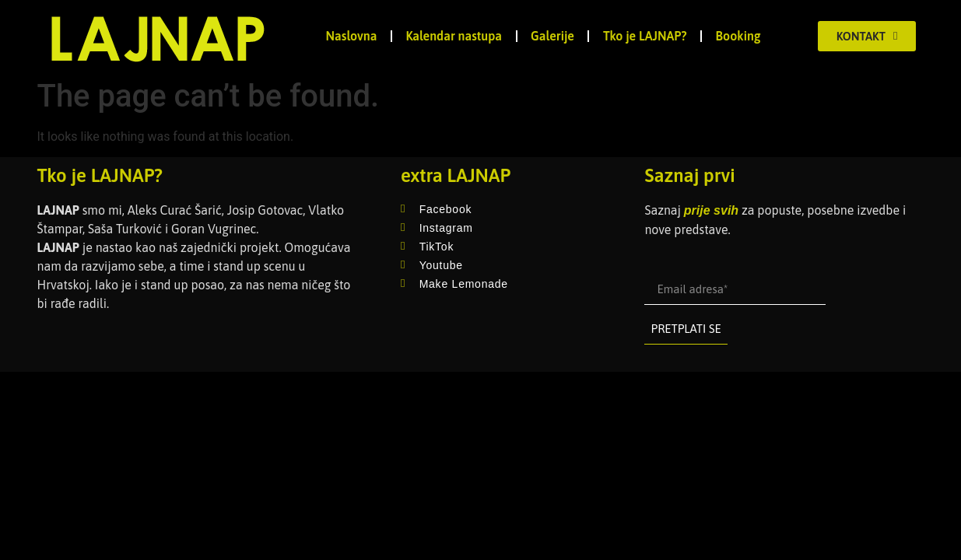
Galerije (552, 36)
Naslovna (352, 36)
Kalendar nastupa (454, 36)
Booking (738, 36)
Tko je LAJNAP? (645, 36)
